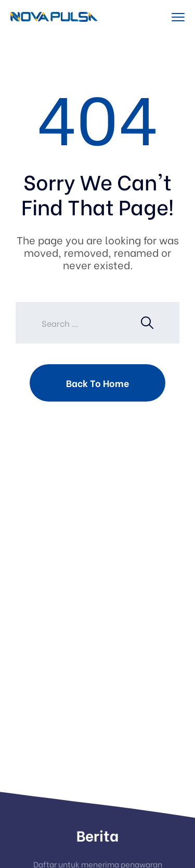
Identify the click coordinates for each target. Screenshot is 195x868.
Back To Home (97, 383)
